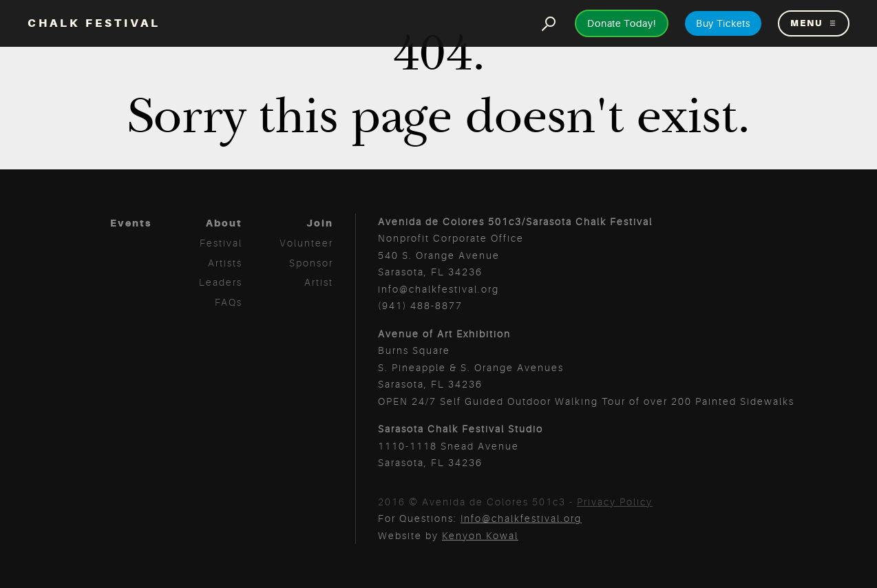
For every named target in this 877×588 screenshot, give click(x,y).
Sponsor (311, 263)
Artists (225, 263)
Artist (319, 282)
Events (131, 223)
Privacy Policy (615, 502)
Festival (221, 243)
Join (320, 223)
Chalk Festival (94, 23)
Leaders (221, 282)
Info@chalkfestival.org (521, 518)
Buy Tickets (723, 23)
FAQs (229, 302)
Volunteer (306, 243)
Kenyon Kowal (480, 536)
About (224, 223)
